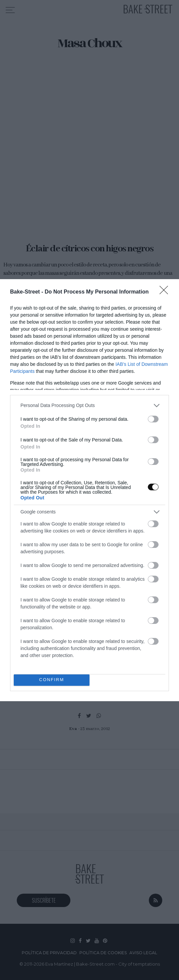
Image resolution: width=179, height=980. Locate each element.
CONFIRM (52, 680)
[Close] (166, 292)
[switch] (153, 419)
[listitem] (89, 405)
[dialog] (89, 490)
